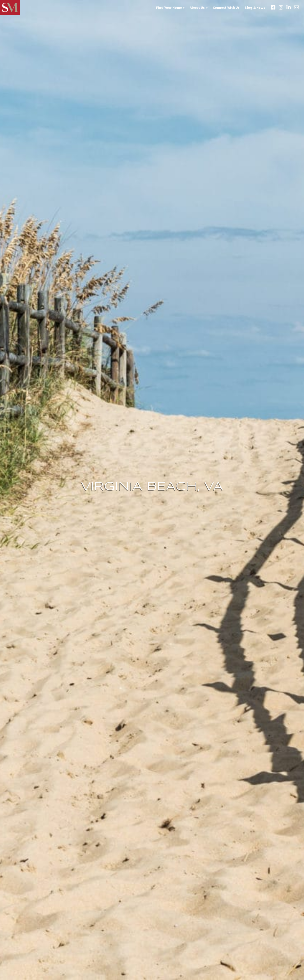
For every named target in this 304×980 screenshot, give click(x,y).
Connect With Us (226, 8)
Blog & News (255, 8)
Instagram (281, 8)
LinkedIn (289, 8)
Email (296, 8)
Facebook (273, 8)
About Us (197, 8)
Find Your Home (169, 8)
